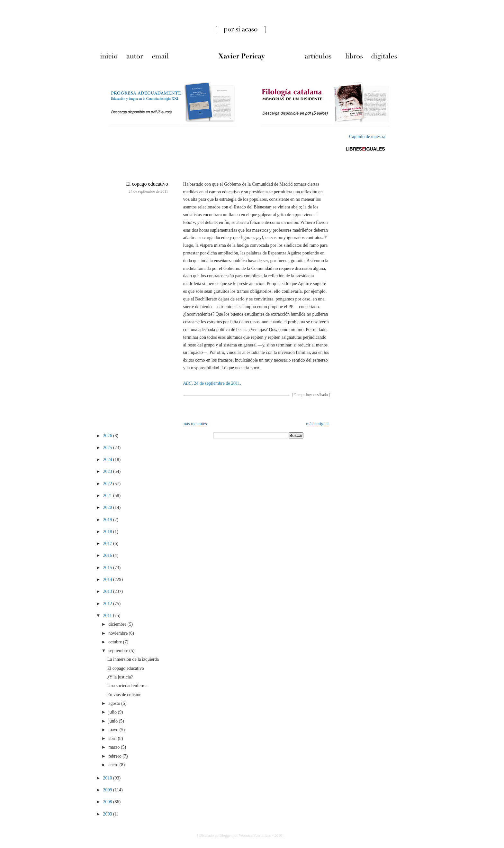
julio (113, 712)
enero (114, 765)
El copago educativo (147, 184)
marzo (114, 747)
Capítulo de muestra (367, 137)
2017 (108, 544)
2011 (108, 616)
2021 (108, 496)
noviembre (118, 633)
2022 (108, 484)
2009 (108, 790)
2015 (108, 568)
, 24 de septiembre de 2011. (212, 383)
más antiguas (318, 424)
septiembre (119, 651)
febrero (115, 756)
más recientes (195, 424)
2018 (108, 532)
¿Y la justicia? (120, 677)
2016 (108, 555)
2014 (108, 580)
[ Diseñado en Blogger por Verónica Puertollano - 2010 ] (241, 835)
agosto (115, 703)
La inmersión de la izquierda (133, 659)
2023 (108, 471)
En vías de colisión (124, 695)
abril (113, 738)
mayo (114, 730)
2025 (108, 448)
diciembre (118, 624)
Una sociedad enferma (127, 686)
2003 (108, 814)
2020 (108, 507)
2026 (108, 436)
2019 (108, 520)
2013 (108, 591)
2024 (108, 460)
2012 (108, 604)
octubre (116, 642)
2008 (108, 802)
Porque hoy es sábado (311, 395)
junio (113, 721)
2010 (108, 778)
